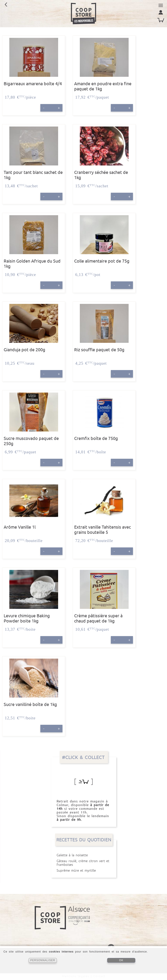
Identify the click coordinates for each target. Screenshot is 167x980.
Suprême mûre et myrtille (84, 870)
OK (121, 960)
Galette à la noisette (84, 855)
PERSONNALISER (43, 960)
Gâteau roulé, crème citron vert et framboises (84, 863)
